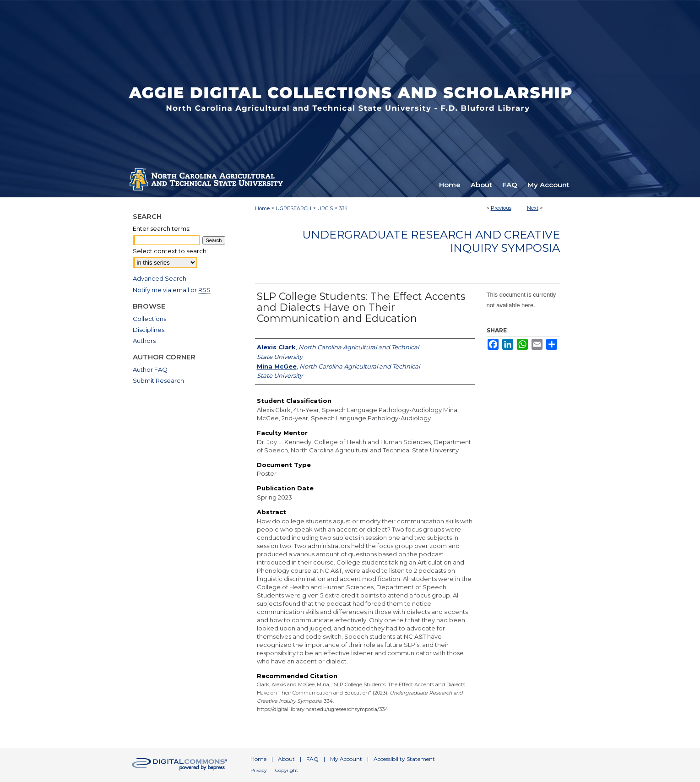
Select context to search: (170, 251)
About (286, 759)
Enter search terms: (162, 228)
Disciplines (149, 330)
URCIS (325, 208)
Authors (144, 341)
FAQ (312, 759)
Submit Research (158, 380)
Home (262, 208)
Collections (149, 319)
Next (533, 208)
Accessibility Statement (404, 759)
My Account (346, 759)
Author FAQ (150, 369)
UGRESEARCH (293, 208)
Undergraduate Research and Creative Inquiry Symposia (431, 241)
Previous (501, 208)
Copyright (287, 770)
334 (343, 208)
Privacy (258, 770)
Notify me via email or (172, 290)
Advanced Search (160, 278)
